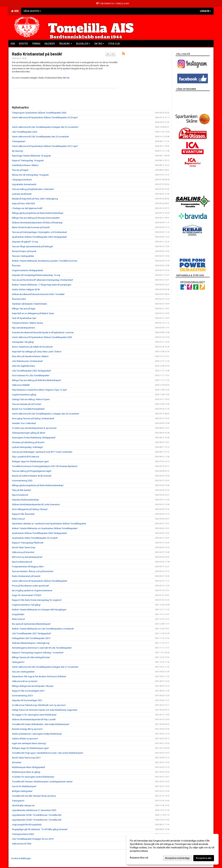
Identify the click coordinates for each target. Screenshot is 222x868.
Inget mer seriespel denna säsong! (29, 743)
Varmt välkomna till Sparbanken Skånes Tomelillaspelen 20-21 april (45, 146)
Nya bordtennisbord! (22, 562)
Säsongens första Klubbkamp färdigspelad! (34, 438)
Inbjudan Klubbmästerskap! (26, 500)
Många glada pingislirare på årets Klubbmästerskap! (38, 485)
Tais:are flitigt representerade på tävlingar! (33, 246)
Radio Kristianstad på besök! (37, 54)
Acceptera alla (204, 858)
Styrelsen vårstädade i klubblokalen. (30, 304)
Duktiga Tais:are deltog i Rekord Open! (31, 399)
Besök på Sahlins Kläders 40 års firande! (32, 476)
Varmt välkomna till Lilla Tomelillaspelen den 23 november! (40, 137)
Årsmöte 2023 (19, 299)
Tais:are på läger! (20, 170)
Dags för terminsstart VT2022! (27, 595)
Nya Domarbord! (20, 495)
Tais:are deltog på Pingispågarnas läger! (32, 471)
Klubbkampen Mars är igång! (26, 772)
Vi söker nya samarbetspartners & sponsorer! (34, 428)
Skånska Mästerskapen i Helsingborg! (31, 643)
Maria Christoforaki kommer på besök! (31, 227)
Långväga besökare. (22, 180)
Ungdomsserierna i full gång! (26, 605)
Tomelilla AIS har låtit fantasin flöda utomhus (34, 796)
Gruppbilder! (18, 614)
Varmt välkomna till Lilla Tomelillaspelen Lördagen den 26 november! (46, 414)
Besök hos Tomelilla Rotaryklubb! (28, 409)
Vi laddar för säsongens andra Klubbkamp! (33, 777)
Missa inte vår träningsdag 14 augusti (30, 175)
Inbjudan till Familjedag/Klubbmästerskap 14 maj (36, 275)
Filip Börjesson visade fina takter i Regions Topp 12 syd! (39, 390)
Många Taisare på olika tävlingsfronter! (31, 657)
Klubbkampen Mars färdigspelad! (29, 767)
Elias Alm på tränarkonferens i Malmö (30, 356)
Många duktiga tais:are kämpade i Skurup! (33, 686)
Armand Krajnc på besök (24, 251)
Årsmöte (16, 266)
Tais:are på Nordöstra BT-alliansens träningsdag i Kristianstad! (42, 280)
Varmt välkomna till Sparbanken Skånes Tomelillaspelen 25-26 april (45, 117)
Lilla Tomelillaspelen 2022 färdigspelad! (31, 371)
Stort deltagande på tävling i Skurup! (30, 509)
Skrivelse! (17, 762)
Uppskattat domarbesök (24, 184)
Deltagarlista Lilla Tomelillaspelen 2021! (31, 638)
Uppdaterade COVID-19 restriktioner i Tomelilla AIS (37, 815)
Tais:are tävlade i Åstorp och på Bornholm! (33, 571)
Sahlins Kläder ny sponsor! (25, 739)
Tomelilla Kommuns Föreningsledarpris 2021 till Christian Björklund (45, 466)
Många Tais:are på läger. (24, 309)
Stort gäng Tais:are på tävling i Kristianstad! (33, 418)
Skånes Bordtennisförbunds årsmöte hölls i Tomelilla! (38, 294)
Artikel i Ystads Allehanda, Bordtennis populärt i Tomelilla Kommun (45, 261)
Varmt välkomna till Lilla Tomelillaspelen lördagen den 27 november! (45, 667)
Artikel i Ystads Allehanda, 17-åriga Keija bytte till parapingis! (42, 285)
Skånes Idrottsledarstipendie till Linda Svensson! (36, 504)
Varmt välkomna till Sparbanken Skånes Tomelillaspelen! (40, 581)
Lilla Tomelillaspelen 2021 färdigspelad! (31, 633)
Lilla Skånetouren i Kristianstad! (27, 361)
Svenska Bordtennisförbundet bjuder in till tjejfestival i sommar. (43, 332)
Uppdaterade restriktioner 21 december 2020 (34, 810)
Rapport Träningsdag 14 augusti (28, 160)
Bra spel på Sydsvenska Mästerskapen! (31, 624)
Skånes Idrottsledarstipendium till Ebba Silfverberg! (37, 223)
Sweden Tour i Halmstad (24, 423)
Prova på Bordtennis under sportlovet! (30, 586)
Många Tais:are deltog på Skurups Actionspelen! (36, 218)
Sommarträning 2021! (22, 696)
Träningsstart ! (19, 141)
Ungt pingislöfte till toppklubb (27, 825)
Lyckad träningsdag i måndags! (27, 447)
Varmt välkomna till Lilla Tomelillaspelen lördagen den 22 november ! (45, 127)
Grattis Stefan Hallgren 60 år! (26, 289)
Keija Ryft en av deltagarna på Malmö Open (33, 313)
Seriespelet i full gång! (23, 342)
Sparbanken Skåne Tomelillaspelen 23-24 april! (35, 538)
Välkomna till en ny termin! (25, 681)
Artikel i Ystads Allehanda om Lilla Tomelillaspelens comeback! (43, 629)
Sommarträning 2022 (22, 481)
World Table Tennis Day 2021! (26, 758)
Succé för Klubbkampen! (24, 786)
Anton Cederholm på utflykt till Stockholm (32, 347)
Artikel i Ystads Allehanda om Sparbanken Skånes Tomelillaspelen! (45, 528)
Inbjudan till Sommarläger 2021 (27, 700)
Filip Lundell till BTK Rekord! (26, 457)
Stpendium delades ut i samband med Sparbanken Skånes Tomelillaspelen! (49, 524)
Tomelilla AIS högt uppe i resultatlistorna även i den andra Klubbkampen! (47, 753)
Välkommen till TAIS (22, 844)
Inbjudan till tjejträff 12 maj (25, 242)
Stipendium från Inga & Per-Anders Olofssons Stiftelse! (39, 676)
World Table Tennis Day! (24, 547)
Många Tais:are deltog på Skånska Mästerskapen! (37, 380)
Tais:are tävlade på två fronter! (27, 404)
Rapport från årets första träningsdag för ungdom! (37, 600)
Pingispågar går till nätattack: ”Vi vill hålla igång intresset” (40, 829)
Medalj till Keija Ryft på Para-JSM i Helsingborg (35, 199)
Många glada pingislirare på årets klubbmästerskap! (38, 213)
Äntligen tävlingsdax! (22, 791)
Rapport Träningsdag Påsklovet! (28, 543)
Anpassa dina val (139, 858)
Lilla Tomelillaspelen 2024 (25, 132)
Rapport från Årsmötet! (23, 514)
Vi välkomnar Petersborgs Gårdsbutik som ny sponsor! (39, 705)
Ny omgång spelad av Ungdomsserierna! (32, 590)
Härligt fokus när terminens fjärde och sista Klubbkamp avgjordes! (45, 710)
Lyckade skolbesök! (22, 194)
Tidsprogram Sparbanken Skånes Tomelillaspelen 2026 (39, 113)
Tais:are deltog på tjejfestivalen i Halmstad (33, 189)
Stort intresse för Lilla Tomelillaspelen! (31, 375)
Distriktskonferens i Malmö (25, 165)
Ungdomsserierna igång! (24, 395)
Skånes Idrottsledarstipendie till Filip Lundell (34, 719)
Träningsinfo (18, 801)
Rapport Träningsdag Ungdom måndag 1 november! (38, 653)
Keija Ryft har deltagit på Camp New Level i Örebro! (37, 352)
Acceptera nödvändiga (177, 858)
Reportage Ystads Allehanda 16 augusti (31, 156)
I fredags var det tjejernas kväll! (27, 208)
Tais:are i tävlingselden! (23, 672)
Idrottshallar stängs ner (23, 805)
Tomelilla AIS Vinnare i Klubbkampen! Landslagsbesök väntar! (42, 782)
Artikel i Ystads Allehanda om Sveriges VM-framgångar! (39, 610)
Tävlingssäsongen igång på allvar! (29, 433)
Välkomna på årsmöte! (23, 552)
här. (68, 78)
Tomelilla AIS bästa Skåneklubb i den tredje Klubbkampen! (41, 724)
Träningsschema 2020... (24, 834)
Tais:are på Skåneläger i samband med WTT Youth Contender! (42, 452)
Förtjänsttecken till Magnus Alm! (28, 567)
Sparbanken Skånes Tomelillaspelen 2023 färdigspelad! (39, 237)
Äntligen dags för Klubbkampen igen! (30, 461)
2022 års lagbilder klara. (24, 366)
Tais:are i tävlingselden (23, 256)
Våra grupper (32, 11)
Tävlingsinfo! (18, 662)
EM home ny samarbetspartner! (27, 557)
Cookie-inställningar (21, 858)
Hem (15, 11)
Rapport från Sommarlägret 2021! (28, 691)
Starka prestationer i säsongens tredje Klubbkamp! (37, 734)
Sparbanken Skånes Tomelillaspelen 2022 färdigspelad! (39, 533)
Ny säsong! (18, 151)
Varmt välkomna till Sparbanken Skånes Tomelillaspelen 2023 (42, 337)
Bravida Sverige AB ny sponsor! (27, 729)
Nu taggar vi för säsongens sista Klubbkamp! (34, 715)
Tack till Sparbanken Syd (24, 318)
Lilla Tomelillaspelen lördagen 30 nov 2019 (33, 839)
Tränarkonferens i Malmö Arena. (28, 323)
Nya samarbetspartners (23, 328)
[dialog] (172, 849)
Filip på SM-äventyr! (22, 490)
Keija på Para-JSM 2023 (23, 203)
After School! (18, 519)
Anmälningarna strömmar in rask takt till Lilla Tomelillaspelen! (42, 648)
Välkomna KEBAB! (21, 385)
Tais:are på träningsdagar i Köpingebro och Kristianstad (39, 232)
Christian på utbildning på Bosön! (28, 442)
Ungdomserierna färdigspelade (27, 270)
